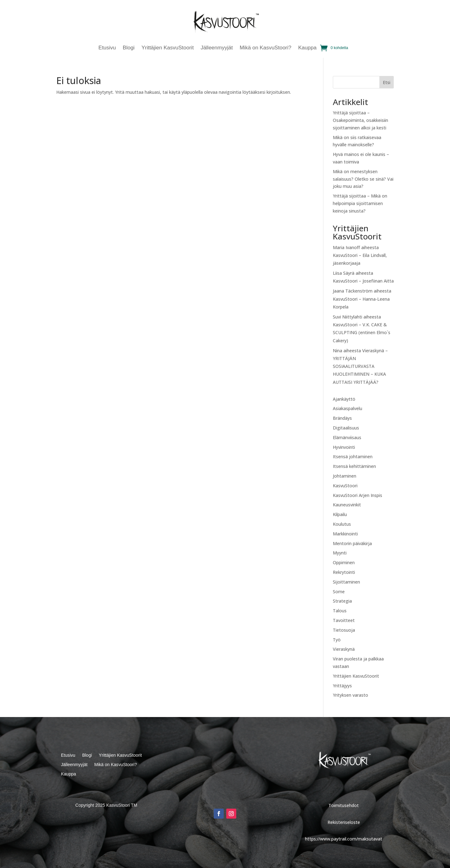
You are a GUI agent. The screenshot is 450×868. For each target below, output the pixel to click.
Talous (340, 611)
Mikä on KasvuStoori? (265, 48)
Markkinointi (345, 534)
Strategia (342, 601)
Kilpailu (340, 514)
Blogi (129, 48)
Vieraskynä (344, 649)
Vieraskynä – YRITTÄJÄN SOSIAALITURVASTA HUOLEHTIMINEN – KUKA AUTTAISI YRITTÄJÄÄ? (360, 366)
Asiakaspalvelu (347, 408)
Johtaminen (345, 476)
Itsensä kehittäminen (354, 466)
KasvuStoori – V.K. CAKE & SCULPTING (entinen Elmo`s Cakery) (362, 332)
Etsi (387, 82)
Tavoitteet (344, 620)
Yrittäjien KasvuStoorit (168, 48)
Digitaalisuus (346, 428)
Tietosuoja (344, 630)
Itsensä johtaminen (353, 457)
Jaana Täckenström (353, 291)
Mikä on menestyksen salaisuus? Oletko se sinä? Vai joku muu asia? (363, 179)
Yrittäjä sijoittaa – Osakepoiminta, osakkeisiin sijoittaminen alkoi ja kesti (360, 120)
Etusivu (107, 48)
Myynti (340, 553)
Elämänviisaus (347, 437)
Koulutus (342, 524)
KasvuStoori (345, 486)
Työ (337, 640)
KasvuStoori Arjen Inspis (357, 495)
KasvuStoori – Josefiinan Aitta (363, 281)
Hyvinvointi (344, 447)
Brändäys (342, 418)
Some (339, 592)
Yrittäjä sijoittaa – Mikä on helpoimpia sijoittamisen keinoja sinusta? (360, 203)
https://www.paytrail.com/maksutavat (344, 839)
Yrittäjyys (342, 686)
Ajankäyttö (344, 399)
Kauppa (307, 48)
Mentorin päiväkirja (352, 543)
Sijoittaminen (346, 582)
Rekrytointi (344, 572)
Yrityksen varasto (350, 695)
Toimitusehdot (344, 805)
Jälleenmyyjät (217, 48)
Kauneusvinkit (347, 505)
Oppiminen (344, 562)
